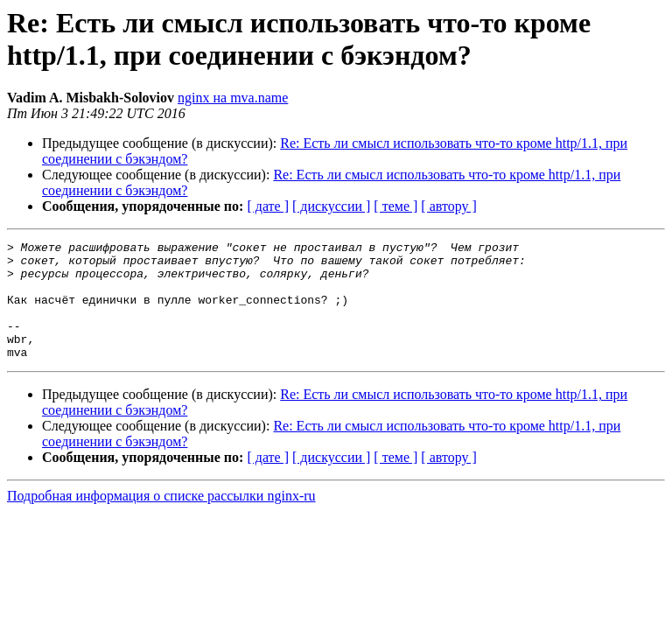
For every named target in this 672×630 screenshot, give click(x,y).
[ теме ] (395, 206)
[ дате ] (268, 206)
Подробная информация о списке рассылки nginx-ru (161, 519)
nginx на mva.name (233, 98)
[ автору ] (448, 206)
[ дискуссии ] (331, 206)
